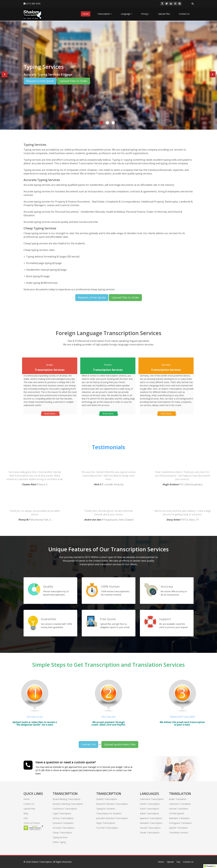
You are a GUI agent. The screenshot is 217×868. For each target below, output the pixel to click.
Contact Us (184, 14)
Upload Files (164, 14)
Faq (178, 862)
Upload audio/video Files (120, 742)
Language (127, 14)
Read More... (50, 411)
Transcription (105, 14)
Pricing (145, 14)
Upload (170, 862)
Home (86, 14)
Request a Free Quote (40, 81)
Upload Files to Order (74, 81)
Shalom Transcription (42, 862)
